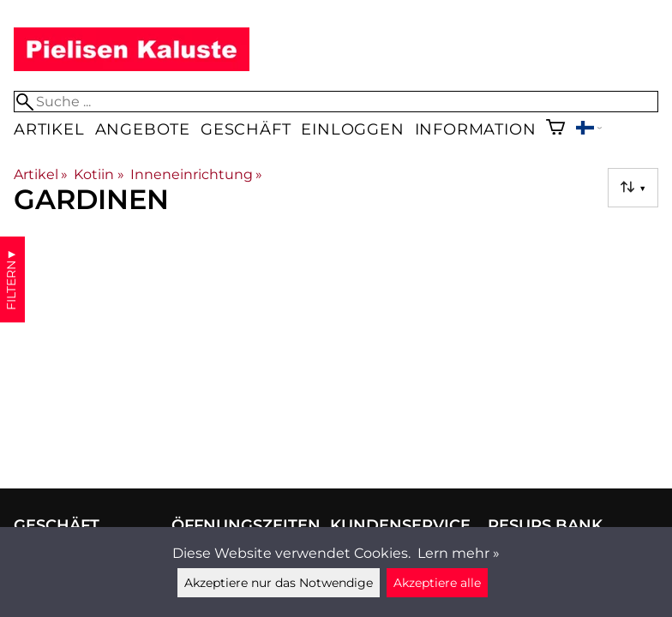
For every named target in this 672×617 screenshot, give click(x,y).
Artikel (49, 129)
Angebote (143, 129)
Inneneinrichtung (196, 174)
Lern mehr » (459, 553)
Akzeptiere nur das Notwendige (279, 583)
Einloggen (352, 129)
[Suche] (336, 102)
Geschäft (246, 129)
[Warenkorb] (555, 129)
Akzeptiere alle (437, 583)
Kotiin (99, 174)
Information (476, 129)
